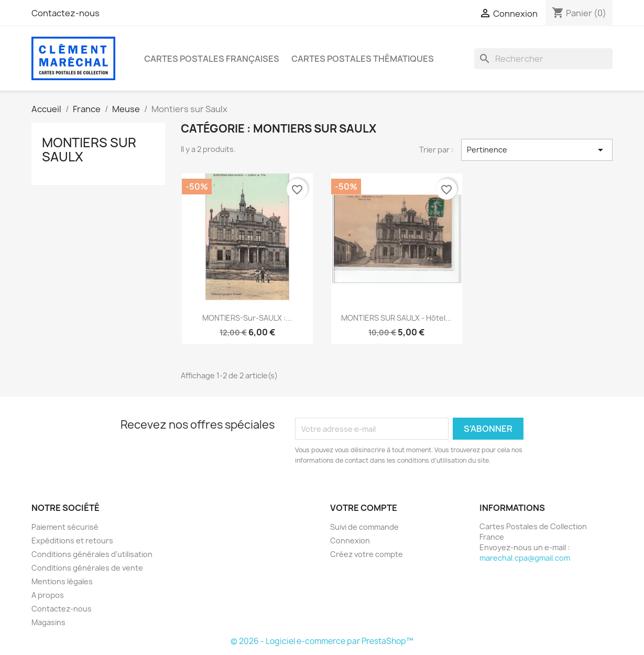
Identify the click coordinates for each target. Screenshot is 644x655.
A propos (48, 595)
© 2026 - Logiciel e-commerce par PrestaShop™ (322, 641)
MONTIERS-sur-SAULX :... (247, 318)
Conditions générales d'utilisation (92, 554)
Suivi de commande (364, 527)
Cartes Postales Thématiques (363, 59)
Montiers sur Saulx (89, 149)
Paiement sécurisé (65, 527)
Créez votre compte (367, 554)
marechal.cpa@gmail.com (525, 558)
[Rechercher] (543, 59)
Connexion (350, 541)
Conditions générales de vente (87, 568)
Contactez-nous (66, 13)
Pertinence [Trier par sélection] (537, 150)
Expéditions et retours (72, 541)
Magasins (48, 622)
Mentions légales (62, 581)
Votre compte (364, 508)
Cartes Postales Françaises (212, 59)
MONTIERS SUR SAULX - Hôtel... (396, 318)
